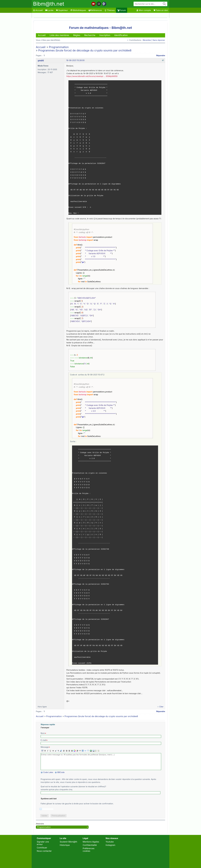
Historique (65, 845)
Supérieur (62, 10)
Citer (161, 707)
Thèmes (110, 10)
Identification (121, 35)
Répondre (161, 56)
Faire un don (161, 10)
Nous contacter (44, 851)
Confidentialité (90, 845)
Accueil (38, 10)
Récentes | (148, 40)
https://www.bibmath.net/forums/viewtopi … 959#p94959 (92, 76)
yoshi (41, 60)
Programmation (59, 47)
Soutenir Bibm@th (68, 842)
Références (95, 10)
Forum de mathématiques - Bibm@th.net (101, 28)
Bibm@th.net (49, 4)
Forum (122, 10)
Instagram (110, 845)
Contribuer (42, 848)
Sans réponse (159, 40)
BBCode (61, 772)
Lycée (49, 10)
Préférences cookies (89, 850)
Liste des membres (59, 35)
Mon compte (144, 10)
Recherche (90, 35)
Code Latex (48, 772)
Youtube (110, 842)
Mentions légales (91, 842)
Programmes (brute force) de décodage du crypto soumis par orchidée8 (85, 50)
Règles (77, 35)
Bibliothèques (78, 10)
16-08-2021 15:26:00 (75, 60)
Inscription (105, 35)
